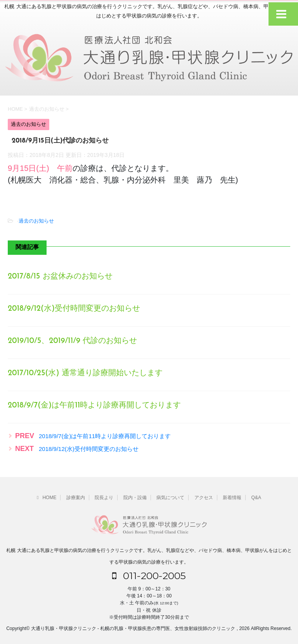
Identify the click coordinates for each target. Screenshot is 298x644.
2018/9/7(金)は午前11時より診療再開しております (94, 406)
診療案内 (76, 498)
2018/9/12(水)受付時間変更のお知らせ (74, 309)
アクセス (204, 498)
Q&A (256, 498)
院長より (104, 498)
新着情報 (232, 498)
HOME (47, 498)
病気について (170, 498)
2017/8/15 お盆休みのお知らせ (60, 277)
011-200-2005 (149, 576)
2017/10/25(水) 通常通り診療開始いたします (85, 373)
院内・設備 (135, 498)
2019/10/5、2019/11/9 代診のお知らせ (72, 341)
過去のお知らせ (36, 221)
